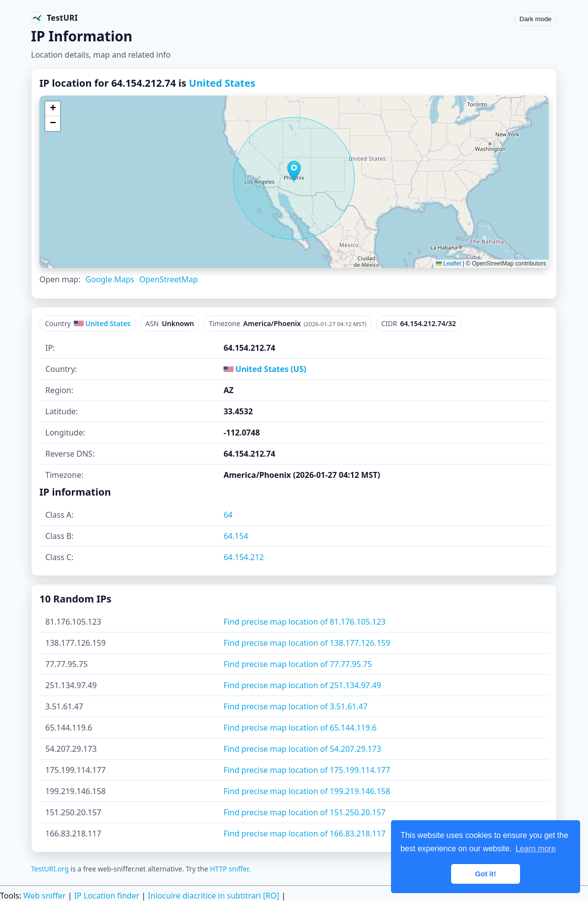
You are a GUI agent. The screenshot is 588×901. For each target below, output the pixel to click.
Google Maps (110, 279)
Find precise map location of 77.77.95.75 (298, 664)
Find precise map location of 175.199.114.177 (307, 770)
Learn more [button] (536, 849)
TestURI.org (50, 869)
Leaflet (448, 264)
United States (222, 83)
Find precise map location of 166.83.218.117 (305, 834)
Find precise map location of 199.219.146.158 (307, 791)
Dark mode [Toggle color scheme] (536, 19)
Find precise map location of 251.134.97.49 (302, 685)
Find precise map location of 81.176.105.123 (305, 622)
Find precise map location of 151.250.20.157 (305, 812)
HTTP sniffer (229, 869)
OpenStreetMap (169, 279)
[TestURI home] (54, 18)
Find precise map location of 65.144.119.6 (300, 728)
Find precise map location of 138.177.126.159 (307, 643)
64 (228, 515)
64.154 (236, 536)
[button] (294, 171)
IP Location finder (107, 896)
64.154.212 (244, 557)
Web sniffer (44, 896)
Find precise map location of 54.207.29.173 (302, 749)
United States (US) (265, 369)
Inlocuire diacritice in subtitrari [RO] (213, 896)
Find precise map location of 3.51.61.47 (295, 706)
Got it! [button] (486, 874)
